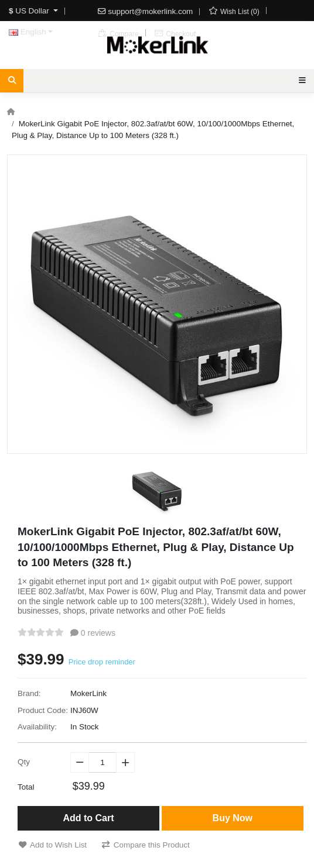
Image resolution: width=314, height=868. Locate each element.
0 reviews (93, 633)
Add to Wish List (53, 845)
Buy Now (233, 818)
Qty (24, 762)
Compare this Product (146, 845)
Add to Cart (88, 818)
